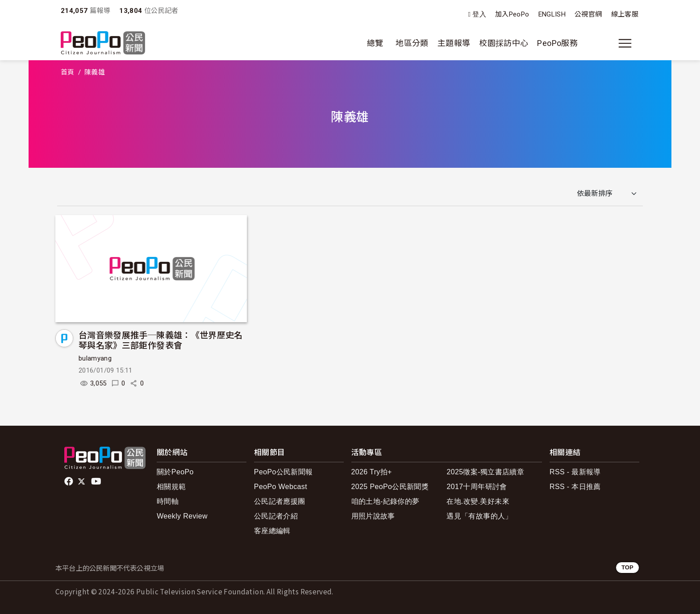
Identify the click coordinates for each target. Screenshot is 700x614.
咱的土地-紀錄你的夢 (385, 501)
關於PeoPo (175, 472)
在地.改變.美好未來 (478, 501)
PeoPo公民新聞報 (283, 472)
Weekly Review (182, 516)
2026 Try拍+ (372, 472)
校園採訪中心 (504, 43)
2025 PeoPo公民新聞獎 (390, 487)
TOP (627, 567)
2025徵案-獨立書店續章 (485, 472)
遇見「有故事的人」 (479, 516)
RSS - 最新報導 (575, 472)
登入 (479, 15)
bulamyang (95, 358)
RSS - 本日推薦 (575, 487)
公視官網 (588, 14)
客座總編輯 (272, 531)
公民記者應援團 (280, 501)
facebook (69, 481)
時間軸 (168, 501)
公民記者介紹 (276, 516)
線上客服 (625, 14)
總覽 (375, 43)
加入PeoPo (512, 14)
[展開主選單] (625, 43)
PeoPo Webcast (281, 487)
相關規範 (171, 487)
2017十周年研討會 (477, 487)
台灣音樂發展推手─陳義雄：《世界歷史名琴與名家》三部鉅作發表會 (161, 340)
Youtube (97, 481)
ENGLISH (552, 14)
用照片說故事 (373, 516)
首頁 (68, 72)
